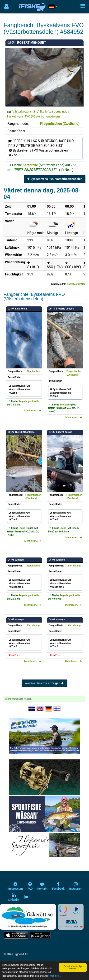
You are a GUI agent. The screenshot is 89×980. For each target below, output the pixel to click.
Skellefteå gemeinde (53, 111)
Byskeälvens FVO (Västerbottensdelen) (33, 116)
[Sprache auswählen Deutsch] (49, 709)
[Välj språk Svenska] (32, 709)
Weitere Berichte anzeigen (44, 683)
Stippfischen (33, 371)
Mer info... (55, 976)
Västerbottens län (24, 111)
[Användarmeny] (7, 7)
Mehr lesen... (33, 411)
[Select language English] (40, 709)
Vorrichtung (74, 566)
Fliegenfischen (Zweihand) (60, 124)
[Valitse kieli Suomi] (57, 709)
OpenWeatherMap (76, 284)
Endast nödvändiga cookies (73, 967)
